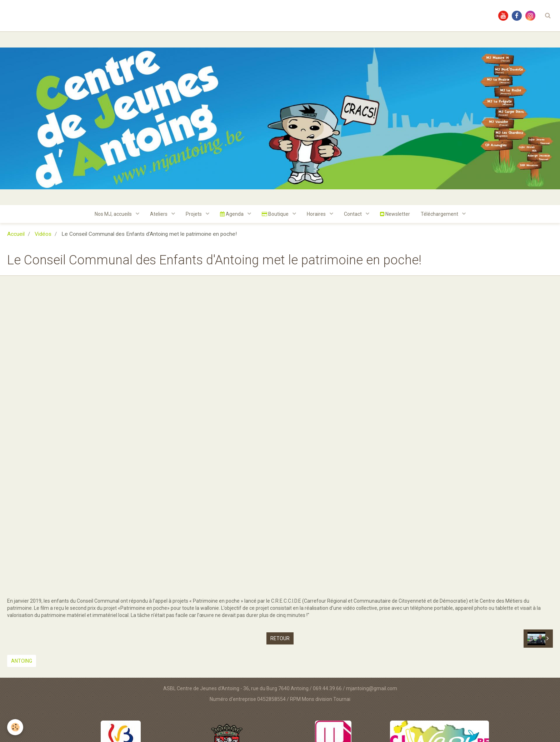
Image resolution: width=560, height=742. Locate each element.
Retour (280, 638)
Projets (194, 214)
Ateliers (159, 214)
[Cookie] (15, 727)
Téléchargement (440, 214)
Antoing (22, 661)
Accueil (16, 234)
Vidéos (43, 234)
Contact (353, 214)
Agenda (232, 214)
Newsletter (395, 214)
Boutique (276, 214)
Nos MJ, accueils (114, 214)
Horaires (317, 214)
